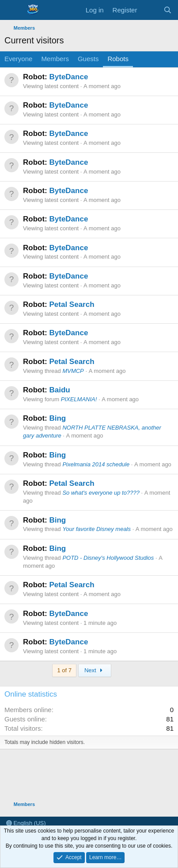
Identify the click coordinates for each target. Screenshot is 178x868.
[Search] (168, 10)
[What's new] (150, 10)
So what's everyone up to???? (101, 493)
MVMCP (73, 371)
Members (55, 59)
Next (95, 670)
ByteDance (68, 77)
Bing (57, 418)
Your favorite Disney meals (97, 529)
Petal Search (72, 304)
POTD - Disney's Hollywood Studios (108, 558)
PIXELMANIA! (79, 399)
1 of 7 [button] (64, 670)
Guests (88, 59)
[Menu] (12, 10)
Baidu (59, 390)
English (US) (26, 823)
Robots (118, 59)
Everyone (18, 59)
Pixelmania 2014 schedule (96, 464)
